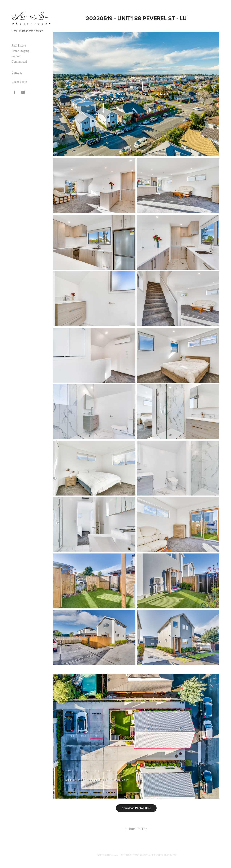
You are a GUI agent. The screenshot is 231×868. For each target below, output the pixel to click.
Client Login (19, 82)
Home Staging (21, 51)
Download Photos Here (136, 808)
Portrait (17, 56)
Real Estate (19, 46)
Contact (17, 73)
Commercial (19, 62)
